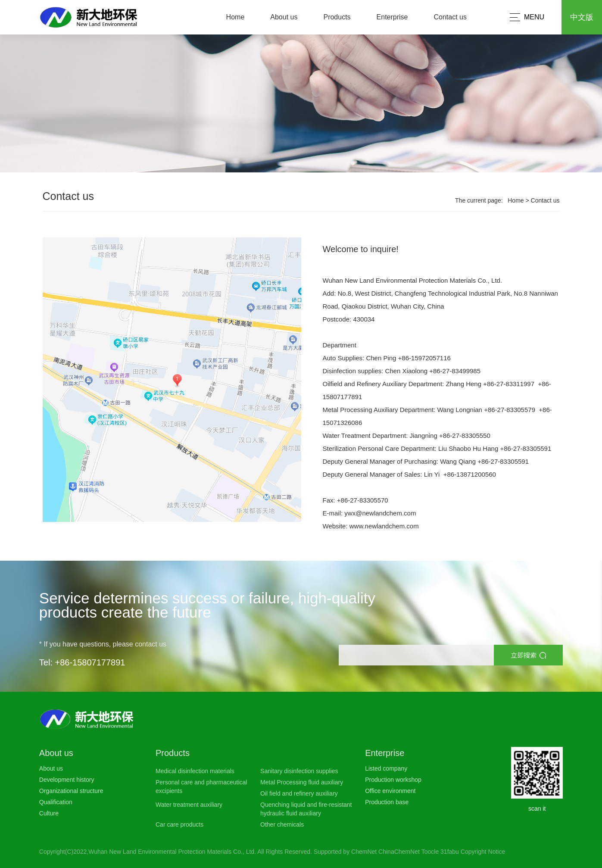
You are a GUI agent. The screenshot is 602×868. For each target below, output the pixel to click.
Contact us (450, 17)
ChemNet (364, 852)
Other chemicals (282, 824)
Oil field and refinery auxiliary (299, 793)
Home (235, 17)
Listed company (386, 768)
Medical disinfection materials (195, 771)
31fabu (450, 852)
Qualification (56, 802)
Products (337, 17)
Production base (387, 802)
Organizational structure (71, 791)
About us (284, 17)
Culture (49, 813)
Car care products (179, 824)
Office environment (390, 791)
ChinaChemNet (399, 852)
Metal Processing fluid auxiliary (302, 782)
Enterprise (392, 17)
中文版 (582, 17)
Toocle (430, 852)
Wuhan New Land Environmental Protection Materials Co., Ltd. (172, 852)
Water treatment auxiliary (189, 805)
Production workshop (393, 780)
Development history (67, 780)
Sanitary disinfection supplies (299, 771)
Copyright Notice (483, 852)
